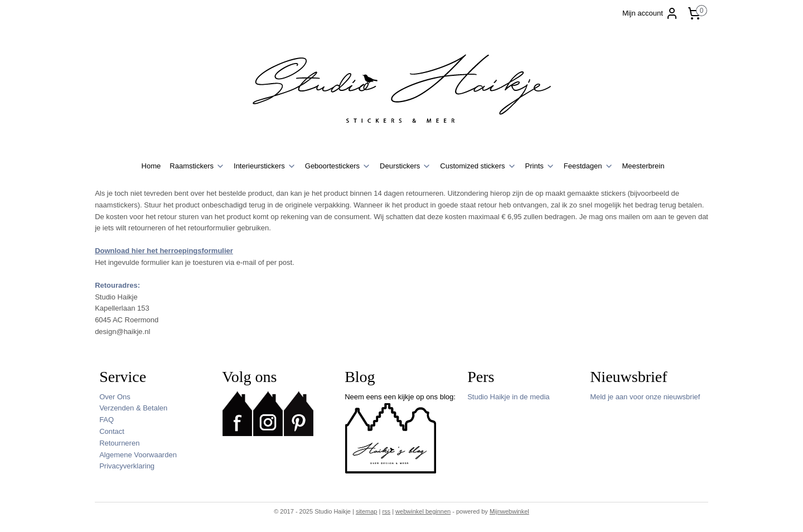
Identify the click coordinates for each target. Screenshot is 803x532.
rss (386, 511)
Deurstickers (405, 166)
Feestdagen (589, 166)
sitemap (367, 511)
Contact (112, 431)
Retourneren (119, 443)
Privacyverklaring (127, 466)
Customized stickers (478, 166)
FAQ (107, 420)
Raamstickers (197, 166)
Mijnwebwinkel (509, 511)
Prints (540, 166)
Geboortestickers (338, 166)
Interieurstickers (265, 166)
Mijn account (650, 13)
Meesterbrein (644, 166)
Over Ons (115, 397)
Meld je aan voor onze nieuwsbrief (645, 397)
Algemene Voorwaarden (138, 455)
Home (151, 166)
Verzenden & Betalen (133, 408)
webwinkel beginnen (423, 511)
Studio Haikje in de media (508, 397)
